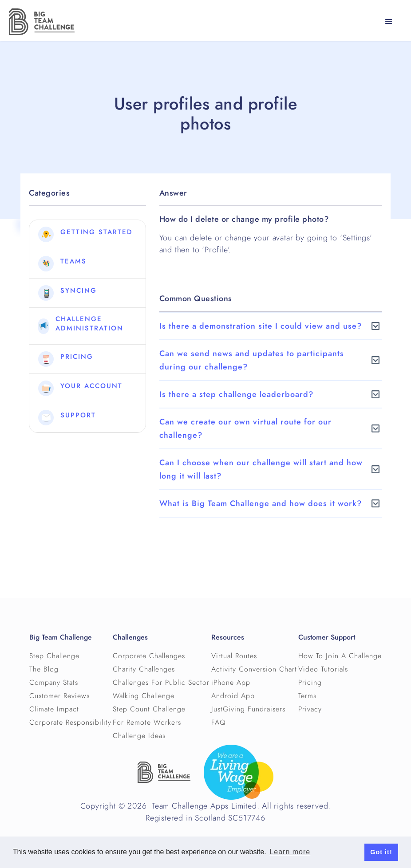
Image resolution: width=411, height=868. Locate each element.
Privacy (310, 709)
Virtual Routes (234, 656)
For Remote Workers (147, 723)
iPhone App (231, 683)
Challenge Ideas (139, 736)
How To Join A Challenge (340, 656)
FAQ (219, 723)
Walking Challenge (144, 696)
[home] (42, 22)
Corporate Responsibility (70, 723)
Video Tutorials (323, 669)
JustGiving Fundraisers (248, 709)
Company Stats (54, 683)
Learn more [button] (290, 852)
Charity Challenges (144, 669)
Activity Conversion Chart (254, 669)
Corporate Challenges (149, 656)
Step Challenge (54, 656)
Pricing (310, 683)
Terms (307, 696)
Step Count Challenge (149, 709)
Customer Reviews (59, 696)
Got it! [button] (381, 852)
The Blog (44, 669)
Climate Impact (54, 709)
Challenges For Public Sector (161, 683)
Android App (233, 696)
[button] (389, 22)
